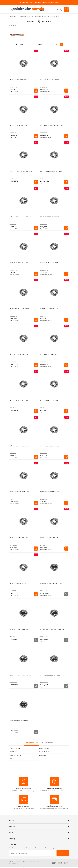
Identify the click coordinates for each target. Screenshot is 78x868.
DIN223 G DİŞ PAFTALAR (52, 17)
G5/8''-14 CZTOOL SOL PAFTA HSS (51, 583)
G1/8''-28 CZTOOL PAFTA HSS (19, 446)
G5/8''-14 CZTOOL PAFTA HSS (50, 538)
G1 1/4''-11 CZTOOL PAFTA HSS (50, 492)
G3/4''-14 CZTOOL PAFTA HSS (19, 538)
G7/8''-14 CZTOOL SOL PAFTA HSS (20, 675)
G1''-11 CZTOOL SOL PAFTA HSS (50, 675)
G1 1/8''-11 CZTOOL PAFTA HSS (19, 354)
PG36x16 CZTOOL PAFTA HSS (19, 263)
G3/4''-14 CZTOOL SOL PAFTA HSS (51, 171)
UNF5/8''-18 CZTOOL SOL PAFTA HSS (52, 629)
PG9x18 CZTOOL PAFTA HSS (18, 125)
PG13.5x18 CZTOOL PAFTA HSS (19, 309)
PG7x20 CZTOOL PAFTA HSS (19, 629)
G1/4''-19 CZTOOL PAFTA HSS (49, 446)
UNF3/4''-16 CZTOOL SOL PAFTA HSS (52, 125)
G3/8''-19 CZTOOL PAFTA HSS (50, 354)
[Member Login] (61, 9)
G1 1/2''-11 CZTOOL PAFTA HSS (19, 400)
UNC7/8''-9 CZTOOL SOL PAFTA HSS (21, 171)
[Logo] (27, 9)
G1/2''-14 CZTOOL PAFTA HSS (49, 80)
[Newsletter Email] (39, 853)
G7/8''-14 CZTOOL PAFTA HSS (50, 400)
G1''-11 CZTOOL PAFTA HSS (18, 583)
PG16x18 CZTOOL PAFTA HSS (19, 721)
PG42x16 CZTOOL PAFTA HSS (50, 217)
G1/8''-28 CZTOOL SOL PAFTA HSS (20, 217)
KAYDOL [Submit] (63, 853)
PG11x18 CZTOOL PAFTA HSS (49, 309)
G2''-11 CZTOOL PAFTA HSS (18, 80)
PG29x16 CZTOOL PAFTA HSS (50, 263)
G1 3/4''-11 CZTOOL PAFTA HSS (19, 492)
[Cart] (67, 9)
